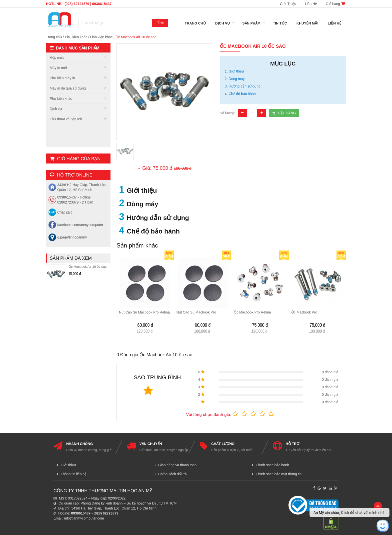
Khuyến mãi (307, 23)
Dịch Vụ (223, 23)
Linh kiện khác (101, 37)
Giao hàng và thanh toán (176, 465)
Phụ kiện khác (76, 37)
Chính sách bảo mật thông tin (277, 474)
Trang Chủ (195, 23)
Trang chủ (54, 37)
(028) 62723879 (77, 4)
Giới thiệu (66, 465)
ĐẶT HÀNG (284, 113)
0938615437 (102, 4)
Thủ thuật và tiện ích (66, 119)
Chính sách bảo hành (271, 465)
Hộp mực (57, 57)
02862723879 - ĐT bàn (75, 202)
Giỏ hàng (335, 4)
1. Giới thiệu (234, 71)
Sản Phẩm (251, 23)
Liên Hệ (311, 4)
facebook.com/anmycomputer (80, 225)
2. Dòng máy (235, 79)
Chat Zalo (65, 212)
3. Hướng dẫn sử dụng (243, 86)
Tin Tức (280, 23)
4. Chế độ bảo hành (240, 94)
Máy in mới (58, 68)
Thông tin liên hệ (72, 474)
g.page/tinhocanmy (72, 237)
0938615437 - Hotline (74, 197)
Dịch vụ (56, 109)
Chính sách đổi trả (171, 474)
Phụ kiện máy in (62, 78)
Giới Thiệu (288, 4)
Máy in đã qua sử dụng (68, 88)
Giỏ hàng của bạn (75, 159)
